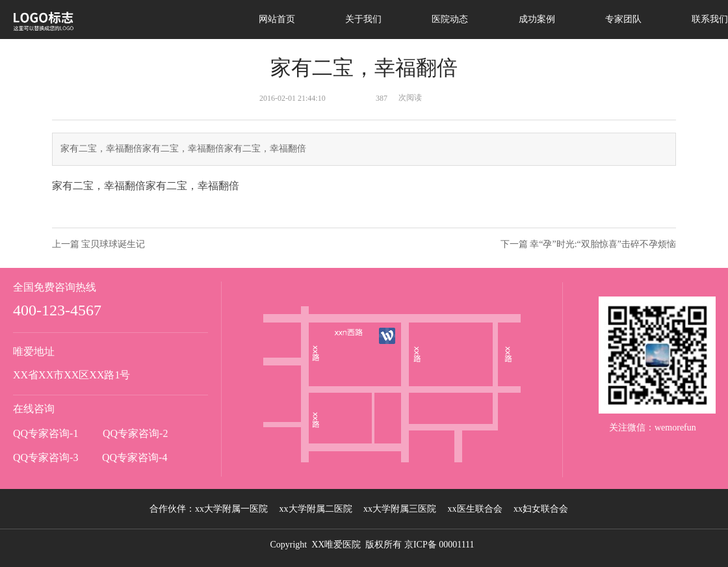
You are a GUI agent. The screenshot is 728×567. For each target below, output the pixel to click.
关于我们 (363, 19)
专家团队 (623, 19)
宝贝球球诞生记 (113, 244)
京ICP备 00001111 (439, 545)
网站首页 (277, 19)
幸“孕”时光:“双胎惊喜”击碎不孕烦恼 (603, 244)
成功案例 (537, 19)
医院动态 (450, 19)
